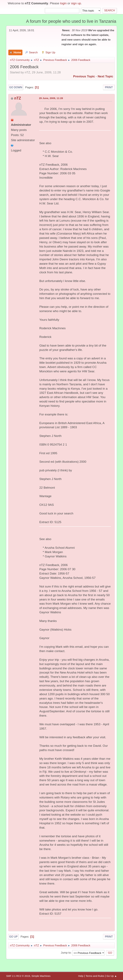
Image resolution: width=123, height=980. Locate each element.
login (63, 3)
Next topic (105, 76)
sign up (76, 3)
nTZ (18, 98)
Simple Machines (41, 976)
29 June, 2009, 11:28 (51, 98)
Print (109, 87)
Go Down (16, 87)
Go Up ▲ (112, 976)
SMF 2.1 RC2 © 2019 (18, 976)
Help (81, 976)
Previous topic (84, 76)
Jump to (66, 953)
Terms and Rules (95, 976)
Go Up (13, 937)
